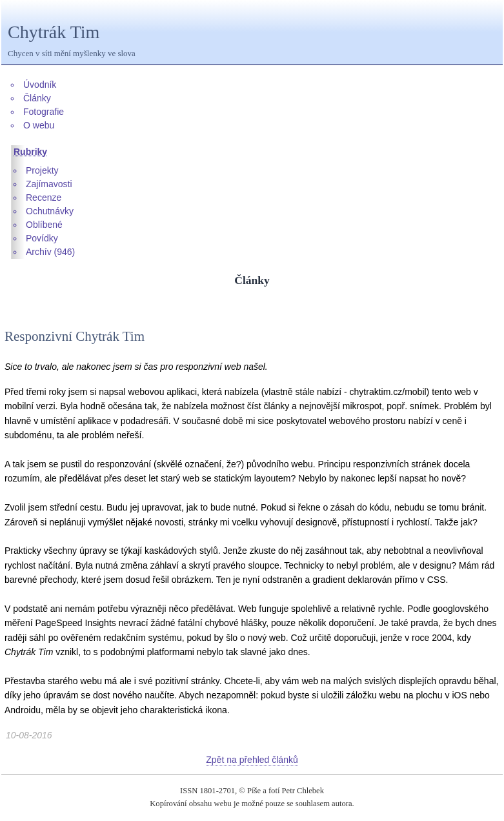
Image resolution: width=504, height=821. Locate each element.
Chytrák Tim (54, 32)
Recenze (44, 198)
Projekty (42, 170)
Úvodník (40, 85)
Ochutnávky (50, 211)
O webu (39, 125)
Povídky (42, 238)
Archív (39, 252)
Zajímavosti (49, 184)
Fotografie (44, 112)
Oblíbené (44, 225)
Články (37, 98)
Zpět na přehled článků (252, 760)
